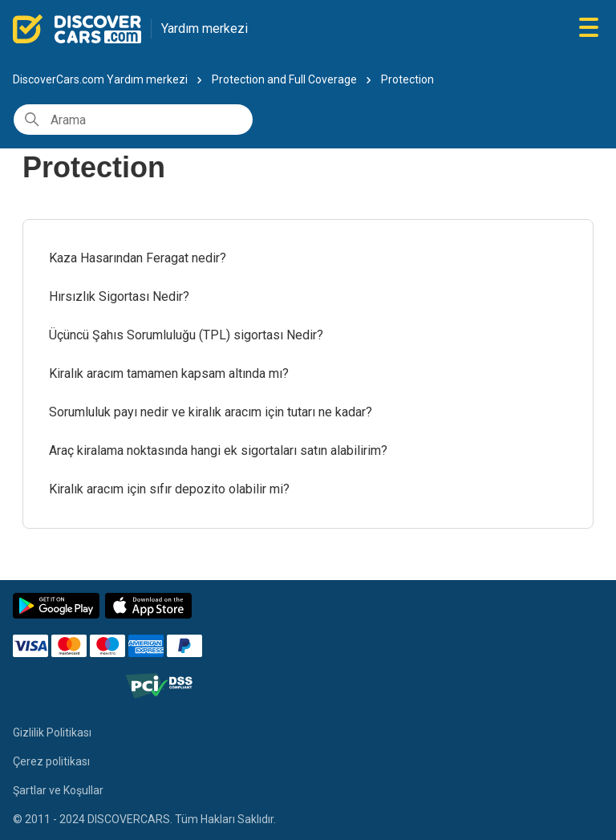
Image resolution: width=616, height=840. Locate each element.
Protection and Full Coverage (284, 79)
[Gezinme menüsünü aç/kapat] (589, 28)
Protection (407, 79)
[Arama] (133, 120)
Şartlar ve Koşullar (58, 790)
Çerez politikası (51, 761)
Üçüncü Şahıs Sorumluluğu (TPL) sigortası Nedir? (186, 335)
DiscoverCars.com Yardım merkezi (100, 79)
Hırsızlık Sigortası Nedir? (119, 296)
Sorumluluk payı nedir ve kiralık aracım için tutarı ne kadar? (211, 412)
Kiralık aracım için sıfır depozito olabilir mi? (169, 489)
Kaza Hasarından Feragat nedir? (138, 258)
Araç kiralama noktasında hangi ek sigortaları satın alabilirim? (218, 450)
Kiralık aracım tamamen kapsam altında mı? (169, 373)
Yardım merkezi (205, 28)
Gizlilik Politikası (52, 732)
